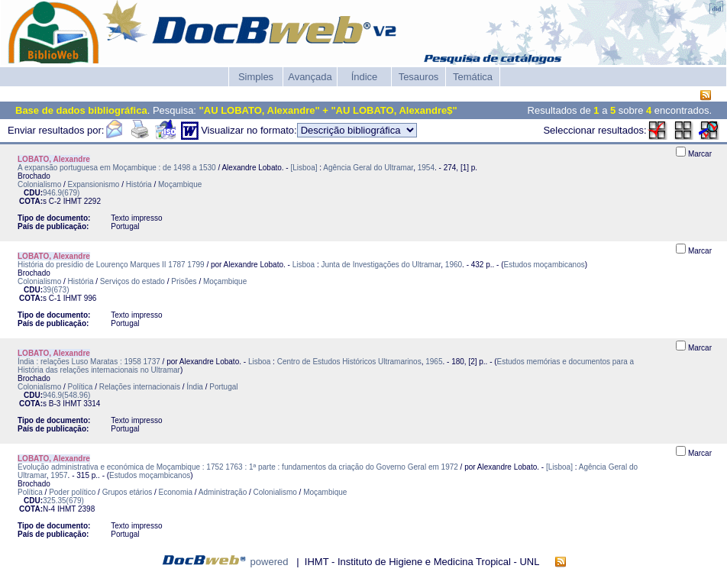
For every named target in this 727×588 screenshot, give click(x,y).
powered (270, 562)
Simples (256, 77)
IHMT (73, 201)
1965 (434, 362)
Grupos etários (128, 492)
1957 (59, 475)
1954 (426, 168)
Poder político (72, 492)
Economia (176, 492)
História (139, 184)
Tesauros (419, 77)
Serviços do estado (132, 281)
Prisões (184, 281)
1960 (454, 265)
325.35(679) (63, 501)
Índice (365, 77)
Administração (223, 492)
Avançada (310, 77)
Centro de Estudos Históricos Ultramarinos (349, 362)
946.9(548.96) (66, 395)
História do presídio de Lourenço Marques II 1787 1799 (111, 265)
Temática (473, 77)
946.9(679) (61, 193)
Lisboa (304, 265)
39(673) (56, 290)
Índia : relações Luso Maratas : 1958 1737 (89, 362)
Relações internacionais (140, 387)
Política (81, 387)
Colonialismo (39, 184)
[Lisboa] (304, 168)
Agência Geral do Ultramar (368, 168)
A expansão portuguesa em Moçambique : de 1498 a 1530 (117, 168)
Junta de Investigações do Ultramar (381, 265)
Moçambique (180, 184)
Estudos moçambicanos (544, 265)
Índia (195, 387)
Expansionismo (94, 184)
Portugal (223, 387)
